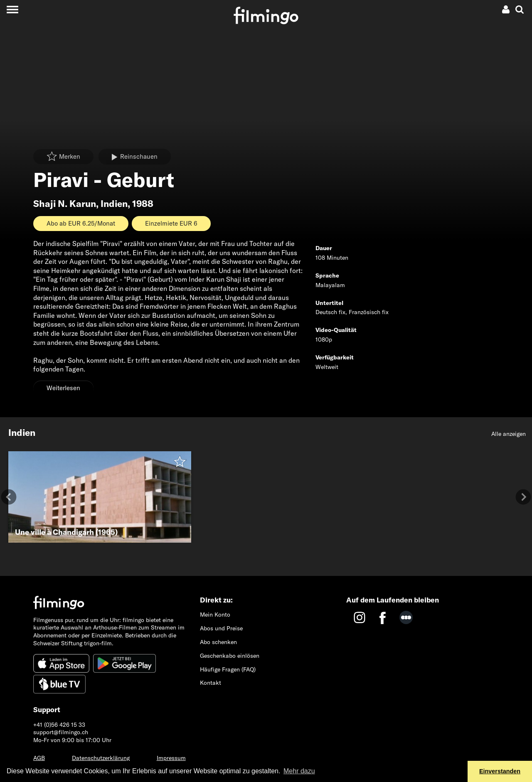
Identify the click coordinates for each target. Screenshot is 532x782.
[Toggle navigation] (12, 9)
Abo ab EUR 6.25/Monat (81, 223)
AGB (39, 758)
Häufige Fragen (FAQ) (228, 669)
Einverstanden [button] (500, 771)
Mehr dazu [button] (299, 771)
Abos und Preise (221, 628)
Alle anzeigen (509, 434)
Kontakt (211, 683)
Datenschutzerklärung (101, 758)
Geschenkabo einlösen (230, 656)
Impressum (171, 758)
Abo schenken (218, 642)
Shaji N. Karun (65, 204)
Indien (114, 204)
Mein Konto (215, 615)
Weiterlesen (63, 388)
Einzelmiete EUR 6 (171, 223)
